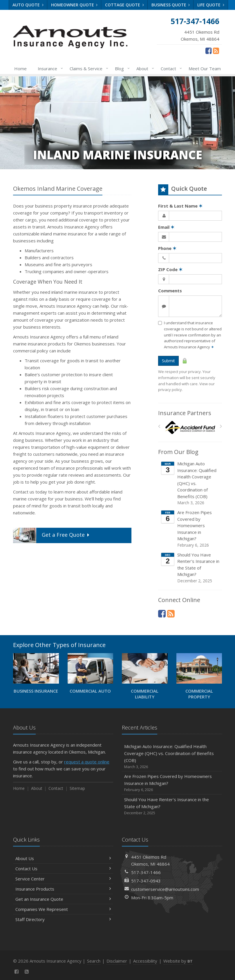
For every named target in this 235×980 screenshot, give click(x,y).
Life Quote (211, 5)
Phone (167, 248)
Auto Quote (28, 5)
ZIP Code (170, 269)
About (144, 69)
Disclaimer (117, 961)
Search (94, 961)
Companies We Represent (63, 909)
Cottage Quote (124, 5)
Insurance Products (63, 889)
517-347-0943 (146, 881)
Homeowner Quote (74, 5)
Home (20, 69)
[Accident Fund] (190, 428)
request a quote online (87, 762)
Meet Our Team (205, 69)
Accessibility (145, 961)
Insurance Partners (185, 413)
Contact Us (63, 869)
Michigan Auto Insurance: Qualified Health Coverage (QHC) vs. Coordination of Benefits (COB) (190, 483)
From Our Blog (178, 452)
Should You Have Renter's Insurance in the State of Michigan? (190, 568)
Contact (170, 69)
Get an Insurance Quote (63, 899)
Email (166, 227)
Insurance (49, 69)
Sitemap (77, 788)
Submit (168, 361)
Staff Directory (63, 919)
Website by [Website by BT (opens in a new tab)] (178, 961)
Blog (121, 69)
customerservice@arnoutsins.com (165, 889)
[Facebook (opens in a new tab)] (208, 51)
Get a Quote (52, 535)
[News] (216, 51)
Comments (170, 291)
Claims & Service (88, 69)
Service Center (63, 879)
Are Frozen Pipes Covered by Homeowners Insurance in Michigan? (190, 529)
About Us (63, 858)
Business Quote (171, 5)
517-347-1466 (146, 872)
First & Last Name (180, 206)
